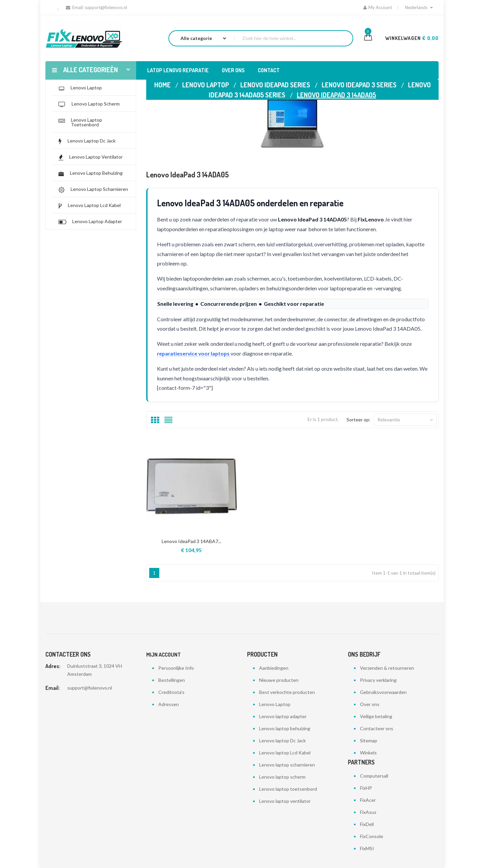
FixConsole (372, 836)
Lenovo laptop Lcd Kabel (285, 753)
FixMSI (367, 848)
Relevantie (405, 420)
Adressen (169, 704)
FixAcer (368, 800)
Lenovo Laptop (275, 704)
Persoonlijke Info (176, 668)
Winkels (368, 753)
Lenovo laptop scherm (282, 777)
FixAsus (368, 812)
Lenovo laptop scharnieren (287, 765)
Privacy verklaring (378, 680)
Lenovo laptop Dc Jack (283, 740)
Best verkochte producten (287, 692)
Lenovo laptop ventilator (285, 801)
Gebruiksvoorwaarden (383, 692)
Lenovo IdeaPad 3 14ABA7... (191, 541)
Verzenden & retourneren (387, 668)
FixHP (366, 788)
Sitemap (369, 740)
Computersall (374, 776)
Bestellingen (172, 680)
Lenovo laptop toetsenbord (288, 789)
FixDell (367, 824)
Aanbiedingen (274, 668)
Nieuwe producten (279, 680)
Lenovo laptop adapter (283, 716)
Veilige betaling (376, 716)
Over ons (370, 704)
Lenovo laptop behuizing (285, 728)
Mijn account (164, 655)
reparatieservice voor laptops (195, 353)
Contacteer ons (377, 728)
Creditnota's (171, 692)
